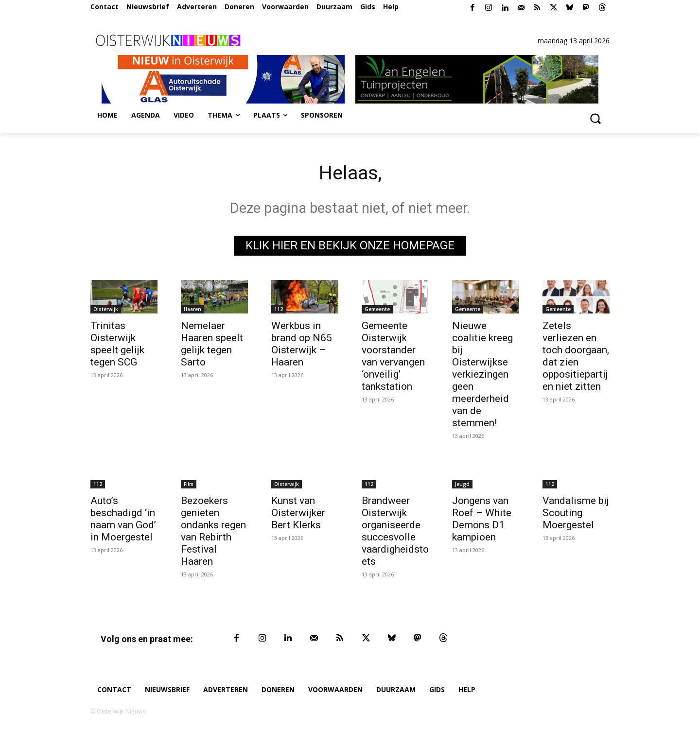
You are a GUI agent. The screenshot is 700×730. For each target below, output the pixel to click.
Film (189, 484)
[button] (595, 118)
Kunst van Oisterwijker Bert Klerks (298, 513)
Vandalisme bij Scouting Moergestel (576, 513)
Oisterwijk (106, 309)
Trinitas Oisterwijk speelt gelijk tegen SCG (117, 344)
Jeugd (462, 484)
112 (279, 309)
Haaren (192, 309)
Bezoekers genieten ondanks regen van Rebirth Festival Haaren (213, 531)
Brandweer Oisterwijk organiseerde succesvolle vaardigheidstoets (395, 531)
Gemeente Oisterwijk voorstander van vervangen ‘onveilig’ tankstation (393, 356)
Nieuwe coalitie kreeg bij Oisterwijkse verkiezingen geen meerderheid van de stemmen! (482, 374)
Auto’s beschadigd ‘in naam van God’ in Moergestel (123, 519)
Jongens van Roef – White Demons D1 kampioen (482, 519)
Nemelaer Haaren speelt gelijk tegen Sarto (212, 344)
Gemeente (377, 309)
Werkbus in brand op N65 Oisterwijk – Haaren (302, 344)
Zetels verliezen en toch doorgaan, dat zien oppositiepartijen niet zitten (576, 356)
